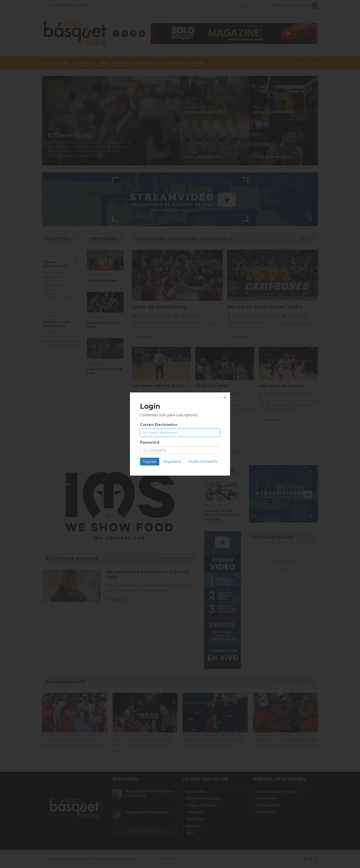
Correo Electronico (159, 425)
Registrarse (172, 462)
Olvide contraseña (203, 462)
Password (150, 442)
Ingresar (150, 462)
